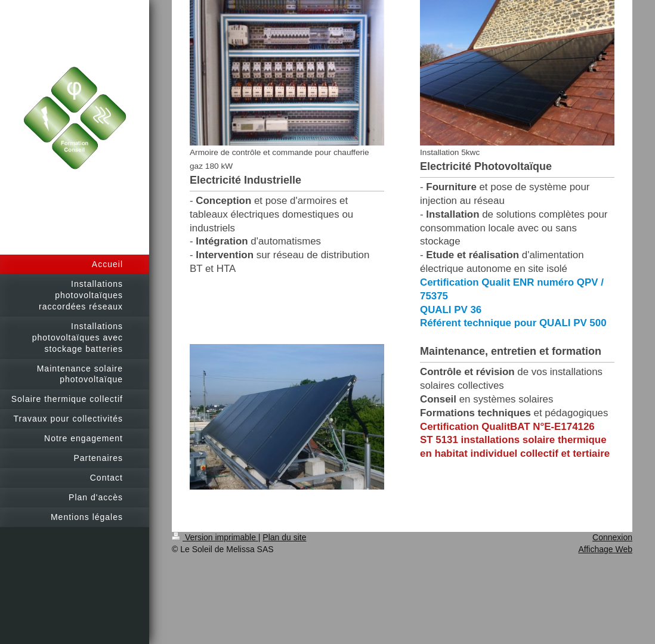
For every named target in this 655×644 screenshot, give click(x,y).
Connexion (612, 537)
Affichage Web (605, 549)
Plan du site (284, 537)
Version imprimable (215, 537)
